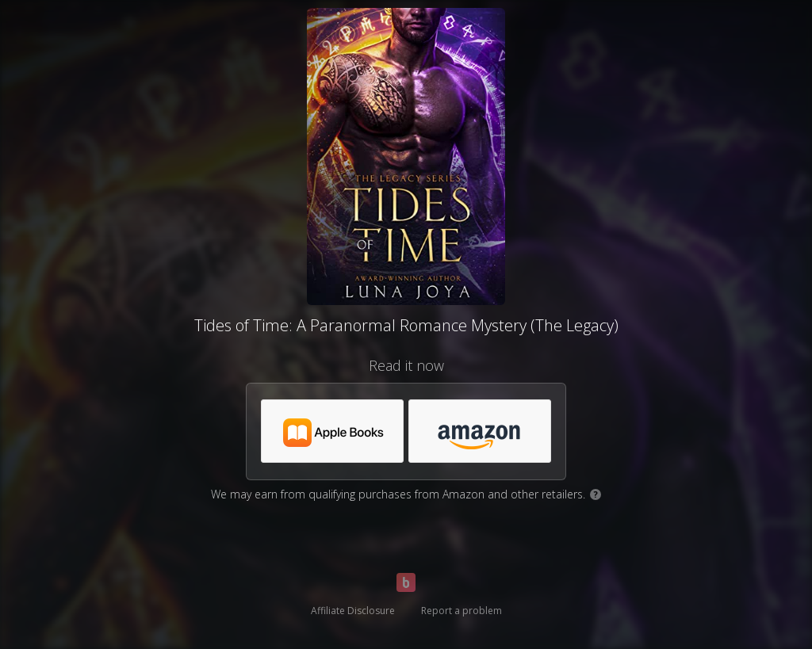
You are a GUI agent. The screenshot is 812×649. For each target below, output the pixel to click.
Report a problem (462, 611)
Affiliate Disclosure (353, 611)
